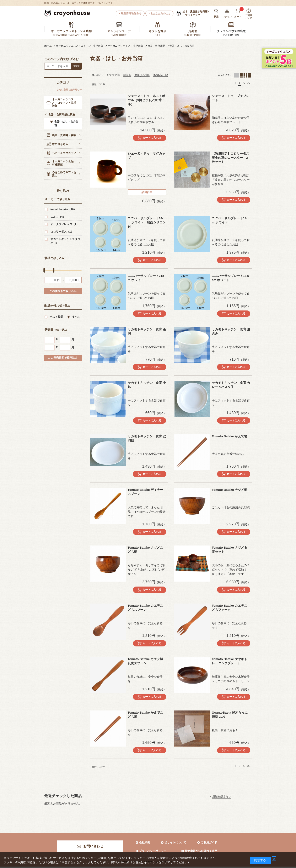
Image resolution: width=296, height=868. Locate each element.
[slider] (44, 270)
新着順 (127, 75)
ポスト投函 (56, 317)
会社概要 (145, 842)
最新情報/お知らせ (131, 13)
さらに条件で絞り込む (68, 90)
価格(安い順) (142, 75)
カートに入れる (152, 138)
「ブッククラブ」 (196, 13)
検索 (75, 66)
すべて (76, 317)
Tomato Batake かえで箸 (230, 436)
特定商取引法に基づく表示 (201, 851)
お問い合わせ (93, 846)
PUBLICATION (231, 35)
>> (248, 83)
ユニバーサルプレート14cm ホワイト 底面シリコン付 (147, 222)
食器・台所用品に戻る (62, 115)
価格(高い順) (160, 75)
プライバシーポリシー (153, 851)
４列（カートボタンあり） (242, 75)
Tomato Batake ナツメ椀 (230, 490)
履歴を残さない (222, 796)
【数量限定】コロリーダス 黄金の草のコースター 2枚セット (232, 158)
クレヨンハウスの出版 (231, 31)
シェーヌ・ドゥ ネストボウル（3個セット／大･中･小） (146, 100)
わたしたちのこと (161, 13)
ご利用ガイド (209, 842)
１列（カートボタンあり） (248, 75)
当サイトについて (175, 842)
